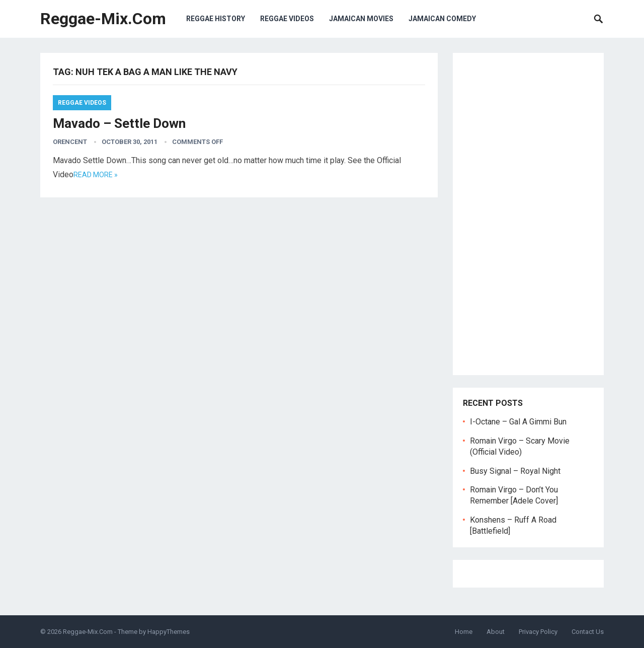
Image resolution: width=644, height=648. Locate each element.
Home (464, 632)
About (496, 632)
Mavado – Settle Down (119, 123)
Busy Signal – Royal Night (515, 471)
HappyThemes (169, 632)
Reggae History (216, 19)
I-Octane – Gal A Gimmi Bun (518, 422)
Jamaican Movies (361, 19)
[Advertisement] (528, 214)
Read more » (96, 175)
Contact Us (588, 632)
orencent (70, 142)
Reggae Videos (287, 19)
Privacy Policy (538, 632)
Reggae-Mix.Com (103, 19)
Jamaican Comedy (442, 19)
